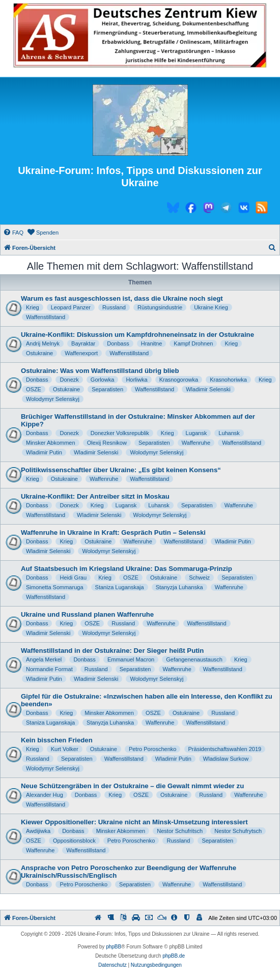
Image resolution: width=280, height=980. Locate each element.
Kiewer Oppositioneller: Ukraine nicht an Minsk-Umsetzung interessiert (134, 822)
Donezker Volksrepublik (120, 433)
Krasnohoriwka (228, 380)
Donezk (69, 380)
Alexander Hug (45, 795)
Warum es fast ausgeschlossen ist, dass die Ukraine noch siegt (122, 298)
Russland (114, 307)
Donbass (118, 343)
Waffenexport (81, 353)
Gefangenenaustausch (194, 659)
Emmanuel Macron (131, 659)
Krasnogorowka (179, 380)
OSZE (34, 389)
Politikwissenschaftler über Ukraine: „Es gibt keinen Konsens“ (121, 470)
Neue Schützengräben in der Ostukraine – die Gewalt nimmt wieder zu (132, 786)
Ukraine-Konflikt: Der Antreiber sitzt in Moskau (95, 496)
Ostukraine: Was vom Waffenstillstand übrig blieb (100, 371)
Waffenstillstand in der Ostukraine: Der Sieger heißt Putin (112, 651)
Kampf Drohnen (193, 343)
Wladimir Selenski (208, 389)
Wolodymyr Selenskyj (53, 399)
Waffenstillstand (46, 317)
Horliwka (136, 380)
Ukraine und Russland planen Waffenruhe (87, 614)
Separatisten (107, 389)
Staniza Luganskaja (120, 587)
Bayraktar (83, 343)
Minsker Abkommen (51, 443)
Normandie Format (49, 669)
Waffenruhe (196, 443)
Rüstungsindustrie (160, 307)
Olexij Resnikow (107, 443)
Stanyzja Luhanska (179, 587)
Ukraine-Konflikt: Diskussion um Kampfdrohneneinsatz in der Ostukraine (137, 335)
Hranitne (152, 343)
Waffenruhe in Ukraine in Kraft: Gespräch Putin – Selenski (113, 532)
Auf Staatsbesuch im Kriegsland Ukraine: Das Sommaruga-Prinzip (127, 569)
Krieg (33, 307)
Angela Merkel (44, 659)
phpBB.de (174, 956)
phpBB (114, 947)
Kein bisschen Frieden (57, 740)
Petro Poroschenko (153, 749)
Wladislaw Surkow (226, 759)
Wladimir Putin (44, 452)
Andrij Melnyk (43, 343)
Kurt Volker (65, 749)
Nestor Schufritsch (180, 831)
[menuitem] (13, 233)
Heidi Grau (73, 578)
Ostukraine (39, 353)
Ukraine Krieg (211, 307)
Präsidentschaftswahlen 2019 (225, 749)
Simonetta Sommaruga (55, 587)
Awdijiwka (38, 831)
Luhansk (229, 433)
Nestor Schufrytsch (238, 831)
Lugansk (197, 433)
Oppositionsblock (74, 841)
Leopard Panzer (71, 307)
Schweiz (199, 578)
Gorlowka (102, 380)
